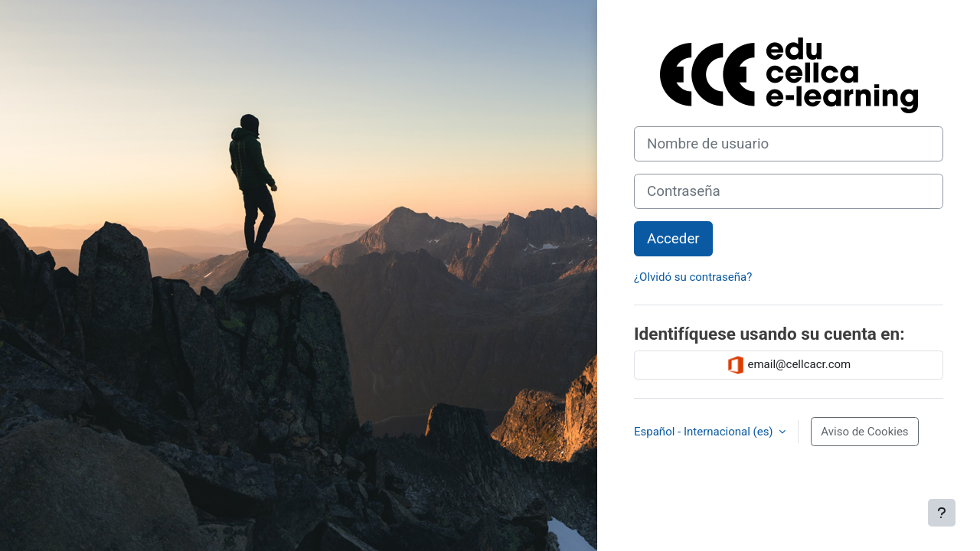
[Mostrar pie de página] (942, 513)
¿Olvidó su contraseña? (693, 277)
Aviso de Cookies (864, 432)
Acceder (673, 239)
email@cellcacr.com (789, 365)
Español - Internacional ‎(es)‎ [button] (705, 432)
